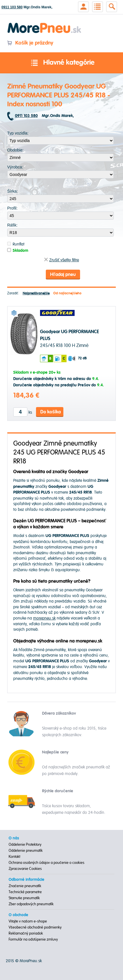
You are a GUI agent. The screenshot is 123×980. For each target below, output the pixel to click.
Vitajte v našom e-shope (28, 921)
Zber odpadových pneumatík (31, 904)
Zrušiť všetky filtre (61, 260)
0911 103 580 (12, 7)
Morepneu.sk (45, 24)
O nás (14, 838)
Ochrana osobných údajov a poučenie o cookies (47, 863)
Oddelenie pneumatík (26, 851)
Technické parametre (25, 892)
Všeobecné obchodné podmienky (35, 927)
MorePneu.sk (31, 961)
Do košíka (51, 412)
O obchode (18, 915)
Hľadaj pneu (63, 275)
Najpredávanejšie (36, 293)
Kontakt (14, 857)
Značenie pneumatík (25, 886)
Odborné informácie (27, 880)
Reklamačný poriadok (26, 933)
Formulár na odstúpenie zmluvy (33, 939)
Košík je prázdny (30, 43)
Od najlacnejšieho (67, 293)
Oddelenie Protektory (25, 845)
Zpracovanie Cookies (25, 869)
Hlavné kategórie (62, 63)
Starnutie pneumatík (24, 898)
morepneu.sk (44, 618)
